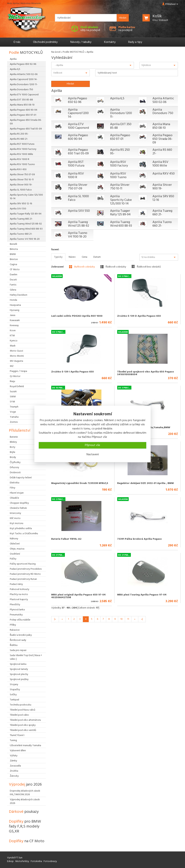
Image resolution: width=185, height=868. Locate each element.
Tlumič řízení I (17, 735)
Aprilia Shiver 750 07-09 (78, 187)
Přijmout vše (92, 445)
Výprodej (25, 785)
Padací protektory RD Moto (25, 574)
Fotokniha (36, 861)
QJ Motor (15, 376)
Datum (97, 257)
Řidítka (14, 645)
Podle (26, 53)
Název (72, 257)
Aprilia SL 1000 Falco (78, 198)
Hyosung (15, 310)
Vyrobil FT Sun (15, 858)
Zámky (13, 761)
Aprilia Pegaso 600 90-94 (78, 137)
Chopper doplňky (19, 503)
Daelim (14, 275)
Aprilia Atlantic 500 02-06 (163, 100)
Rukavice (15, 630)
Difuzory (14, 468)
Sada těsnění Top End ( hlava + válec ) (26, 657)
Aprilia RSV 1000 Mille (160, 164)
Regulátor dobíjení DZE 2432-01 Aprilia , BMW (146, 483)
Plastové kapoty (19, 600)
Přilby (13, 625)
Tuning (13, 740)
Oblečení (15, 544)
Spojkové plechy (19, 674)
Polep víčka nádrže (20, 620)
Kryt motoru (17, 523)
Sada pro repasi (18, 650)
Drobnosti (15, 473)
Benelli (13, 244)
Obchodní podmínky (45, 42)
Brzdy (13, 457)
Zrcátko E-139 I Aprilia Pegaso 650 (73, 372)
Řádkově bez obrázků (146, 267)
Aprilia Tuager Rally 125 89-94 (120, 213)
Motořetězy (22, 861)
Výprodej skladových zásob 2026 (25, 801)
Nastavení (93, 455)
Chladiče (14, 498)
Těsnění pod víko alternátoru (25, 720)
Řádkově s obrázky (113, 267)
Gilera (13, 290)
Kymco (14, 341)
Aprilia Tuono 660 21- (162, 224)
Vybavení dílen (18, 751)
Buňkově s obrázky (82, 267)
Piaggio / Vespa (18, 371)
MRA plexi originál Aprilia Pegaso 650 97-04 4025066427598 (78, 596)
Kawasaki (15, 320)
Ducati (13, 280)
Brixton (14, 259)
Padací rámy (16, 584)
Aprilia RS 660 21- (162, 152)
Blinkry (13, 442)
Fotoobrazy (50, 861)
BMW (13, 254)
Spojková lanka (18, 664)
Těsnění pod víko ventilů (23, 730)
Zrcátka (14, 771)
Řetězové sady (18, 640)
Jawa (13, 315)
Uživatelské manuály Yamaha (25, 746)
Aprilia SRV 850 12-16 (163, 198)
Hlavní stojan (17, 493)
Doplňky (25, 827)
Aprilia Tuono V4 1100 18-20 (78, 235)
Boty (13, 447)
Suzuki (13, 392)
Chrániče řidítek (18, 508)
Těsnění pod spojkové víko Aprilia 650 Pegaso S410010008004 (146, 373)
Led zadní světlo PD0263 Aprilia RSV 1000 (77, 316)
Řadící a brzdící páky (21, 635)
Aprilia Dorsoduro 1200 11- (121, 113)
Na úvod (56, 52)
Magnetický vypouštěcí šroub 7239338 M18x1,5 (80, 483)
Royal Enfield (17, 387)
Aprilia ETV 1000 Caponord (78, 126)
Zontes (14, 422)
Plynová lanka (17, 610)
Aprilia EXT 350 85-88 (121, 126)
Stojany (14, 685)
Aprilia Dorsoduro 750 (163, 112)
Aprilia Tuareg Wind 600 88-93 (121, 224)
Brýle (13, 452)
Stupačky (15, 690)
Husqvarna (15, 305)
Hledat (123, 18)
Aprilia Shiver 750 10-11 (120, 187)
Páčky (13, 559)
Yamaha (14, 417)
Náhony (14, 539)
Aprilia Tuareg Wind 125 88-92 (79, 224)
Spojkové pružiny (19, 679)
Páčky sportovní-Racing (23, 564)
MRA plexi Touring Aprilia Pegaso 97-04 (142, 595)
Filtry (13, 488)
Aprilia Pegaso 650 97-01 (120, 137)
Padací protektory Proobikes (26, 569)
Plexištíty (15, 605)
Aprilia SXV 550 (79, 211)
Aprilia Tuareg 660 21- (162, 213)
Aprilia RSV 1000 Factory (119, 164)
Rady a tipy (135, 42)
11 (128, 619)
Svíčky (13, 695)
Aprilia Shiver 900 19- (162, 187)
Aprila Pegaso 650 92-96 (78, 100)
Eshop (10, 861)
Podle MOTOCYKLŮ (73, 52)
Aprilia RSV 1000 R (76, 176)
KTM (12, 336)
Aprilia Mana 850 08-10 (161, 126)
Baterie (14, 437)
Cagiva (13, 264)
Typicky (58, 257)
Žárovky (14, 776)
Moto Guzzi (16, 351)
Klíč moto (15, 518)
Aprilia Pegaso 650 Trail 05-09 (78, 152)
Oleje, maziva (17, 549)
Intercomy (15, 513)
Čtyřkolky (15, 462)
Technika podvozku (21, 705)
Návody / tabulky (81, 42)
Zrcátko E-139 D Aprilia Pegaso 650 (139, 316)
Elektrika (15, 483)
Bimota (14, 249)
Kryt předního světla (21, 529)
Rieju (12, 381)
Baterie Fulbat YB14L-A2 (66, 539)
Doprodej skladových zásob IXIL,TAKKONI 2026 (25, 793)
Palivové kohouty (20, 589)
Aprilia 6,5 (117, 99)
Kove (13, 331)
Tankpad (14, 700)
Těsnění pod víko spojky (23, 725)
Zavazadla (15, 766)
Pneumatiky (16, 615)
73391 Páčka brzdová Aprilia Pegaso (139, 539)
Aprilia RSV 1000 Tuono (118, 176)
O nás (17, 42)
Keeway (14, 325)
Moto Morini (17, 356)
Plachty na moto (19, 594)
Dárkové (24, 812)
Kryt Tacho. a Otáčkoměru (24, 534)
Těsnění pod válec (19, 715)
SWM (13, 397)
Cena (85, 257)
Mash (13, 346)
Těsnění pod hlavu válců (23, 710)
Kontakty (110, 42)
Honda (13, 300)
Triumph (14, 407)
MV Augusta (16, 361)
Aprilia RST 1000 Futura (76, 164)
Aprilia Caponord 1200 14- (78, 113)
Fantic (13, 285)
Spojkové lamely (19, 669)
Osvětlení (15, 554)
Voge (13, 412)
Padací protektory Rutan (23, 579)
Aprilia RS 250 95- (120, 152)
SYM (12, 402)
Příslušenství (20, 431)
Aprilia (13, 59)
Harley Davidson (19, 295)
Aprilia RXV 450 (164, 174)
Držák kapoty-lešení (21, 478)
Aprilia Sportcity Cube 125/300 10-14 (121, 200)
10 (121, 619)
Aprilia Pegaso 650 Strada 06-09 (162, 139)
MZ (12, 366)
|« (55, 619)
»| (142, 619)
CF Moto (15, 270)
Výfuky (14, 756)
